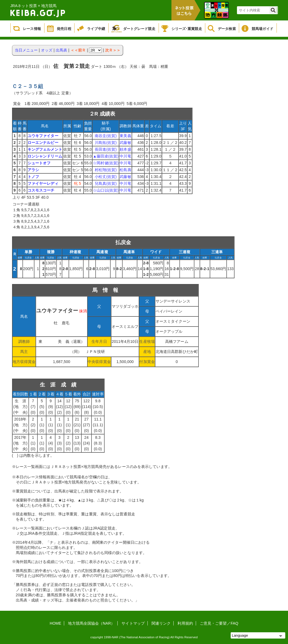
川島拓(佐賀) (106, 143)
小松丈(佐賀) (106, 177)
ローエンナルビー (43, 143)
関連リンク (161, 623)
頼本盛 (125, 149)
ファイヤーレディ (43, 183)
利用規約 (185, 623)
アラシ (33, 170)
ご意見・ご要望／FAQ (219, 623)
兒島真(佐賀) (106, 183)
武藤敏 (125, 143)
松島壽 (125, 170)
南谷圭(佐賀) (106, 136)
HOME (55, 623)
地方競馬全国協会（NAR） (91, 623)
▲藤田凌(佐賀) (106, 156)
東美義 (125, 136)
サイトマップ (133, 623)
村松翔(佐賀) (106, 170)
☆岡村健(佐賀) (106, 163)
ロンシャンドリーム (45, 156)
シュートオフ (39, 163)
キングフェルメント (45, 149)
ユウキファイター (43, 136)
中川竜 (125, 156)
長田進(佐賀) (106, 149)
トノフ (33, 177)
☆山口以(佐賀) (106, 190)
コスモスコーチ (41, 190)
